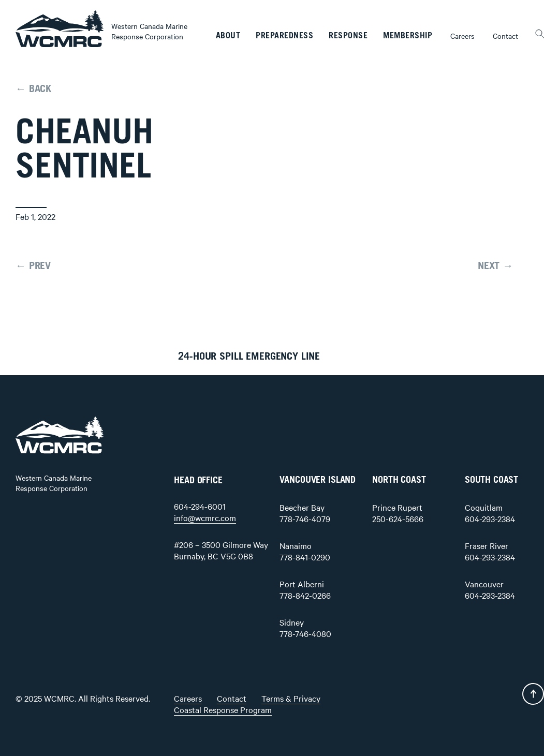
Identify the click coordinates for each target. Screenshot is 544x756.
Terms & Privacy (291, 698)
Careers (462, 36)
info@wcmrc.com (205, 517)
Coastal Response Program (223, 709)
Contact (505, 36)
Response (348, 36)
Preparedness (284, 36)
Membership (408, 36)
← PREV (33, 266)
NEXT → (495, 266)
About (228, 36)
